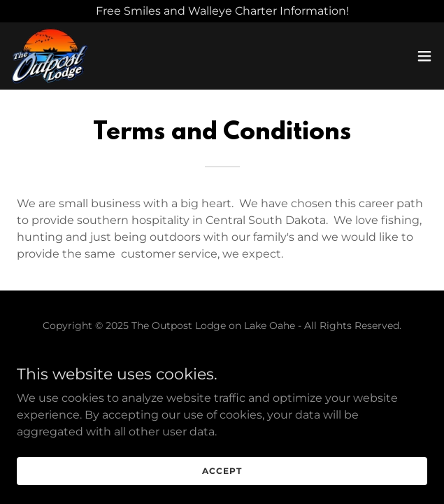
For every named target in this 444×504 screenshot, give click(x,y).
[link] (50, 56)
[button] (424, 56)
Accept (222, 471)
